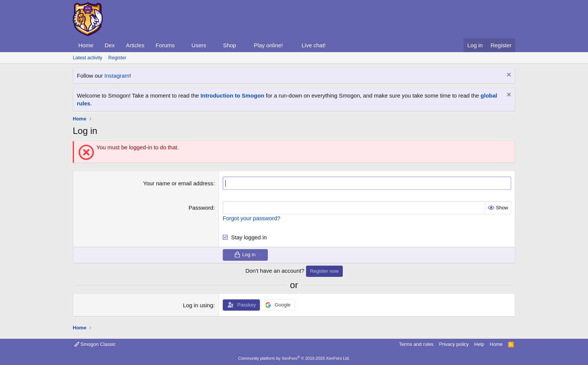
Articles (135, 45)
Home (86, 45)
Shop (230, 45)
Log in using (198, 305)
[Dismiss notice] (508, 76)
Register (117, 58)
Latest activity (88, 58)
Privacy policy (454, 344)
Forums (165, 45)
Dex (110, 45)
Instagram (117, 76)
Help (479, 344)
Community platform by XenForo (294, 358)
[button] (181, 45)
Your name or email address (178, 183)
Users (199, 45)
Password (201, 208)
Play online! (268, 45)
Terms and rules (416, 344)
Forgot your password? (251, 218)
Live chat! (313, 45)
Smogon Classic (95, 344)
